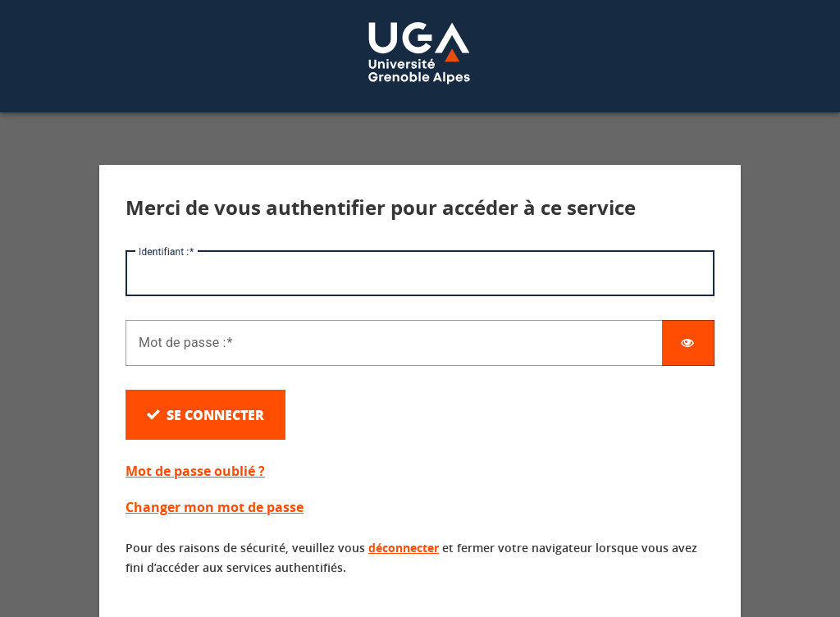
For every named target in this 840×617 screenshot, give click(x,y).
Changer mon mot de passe (215, 507)
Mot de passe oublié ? (195, 471)
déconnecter (404, 548)
